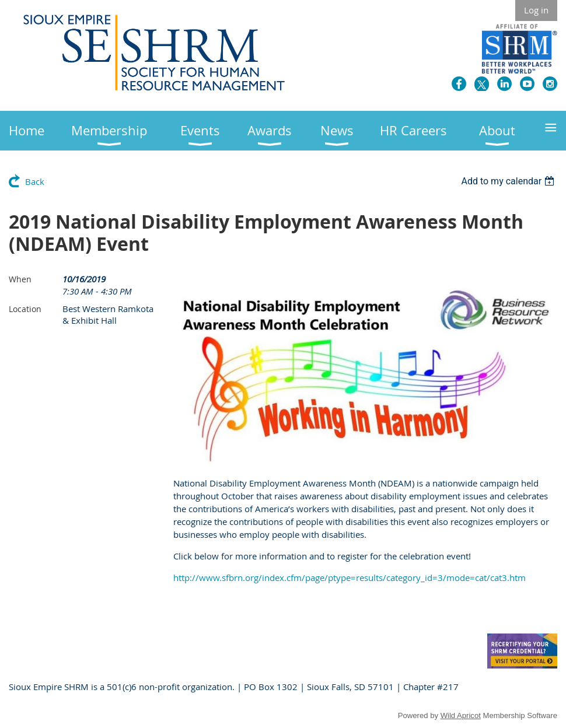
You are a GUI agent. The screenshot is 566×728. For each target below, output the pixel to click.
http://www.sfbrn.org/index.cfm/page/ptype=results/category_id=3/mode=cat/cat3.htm (350, 577)
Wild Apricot (461, 715)
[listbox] (509, 181)
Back (35, 181)
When (20, 279)
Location (25, 309)
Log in (536, 10)
